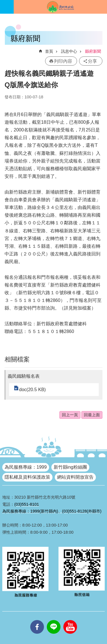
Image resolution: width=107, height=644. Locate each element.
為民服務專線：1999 (26, 467)
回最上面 (92, 415)
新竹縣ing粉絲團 (70, 467)
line (54, 620)
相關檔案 (17, 359)
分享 (92, 61)
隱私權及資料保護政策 (27, 477)
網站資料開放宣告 (75, 477)
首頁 (49, 51)
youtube (70, 620)
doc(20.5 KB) (32, 390)
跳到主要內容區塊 (3, 3)
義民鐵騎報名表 (24, 376)
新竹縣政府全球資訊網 (60, 7)
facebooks (37, 620)
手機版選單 (7, 7)
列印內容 (63, 61)
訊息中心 (69, 51)
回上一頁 (70, 415)
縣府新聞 (93, 51)
